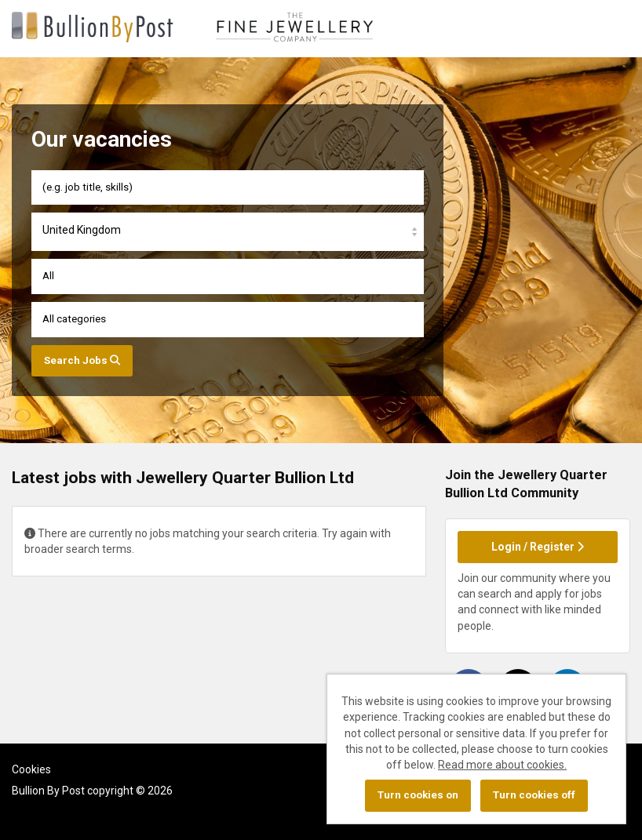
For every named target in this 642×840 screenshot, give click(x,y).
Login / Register (538, 547)
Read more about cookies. (502, 765)
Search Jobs (82, 360)
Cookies (31, 769)
